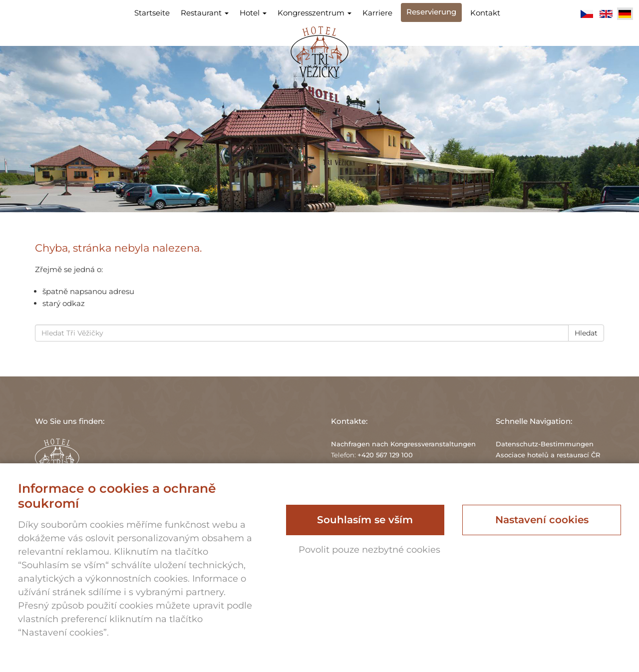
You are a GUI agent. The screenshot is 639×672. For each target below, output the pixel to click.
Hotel (253, 13)
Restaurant (205, 13)
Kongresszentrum (315, 13)
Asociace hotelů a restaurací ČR (548, 455)
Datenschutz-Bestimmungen (545, 444)
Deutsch (625, 14)
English (606, 14)
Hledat (586, 333)
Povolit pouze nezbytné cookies (369, 550)
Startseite (152, 13)
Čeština (587, 14)
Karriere (377, 13)
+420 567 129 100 (385, 455)
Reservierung (431, 12)
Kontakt (485, 13)
